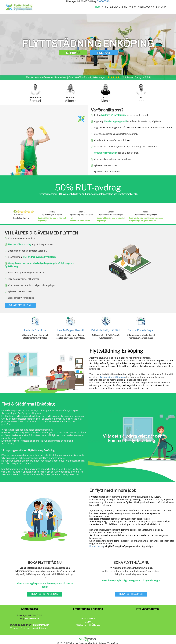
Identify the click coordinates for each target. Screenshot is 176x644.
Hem (98, 7)
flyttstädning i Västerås (72, 416)
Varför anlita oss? (140, 7)
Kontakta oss (96, 546)
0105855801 (104, 1)
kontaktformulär (40, 625)
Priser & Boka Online (114, 7)
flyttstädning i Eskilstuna (28, 416)
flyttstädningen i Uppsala (112, 377)
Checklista (160, 7)
